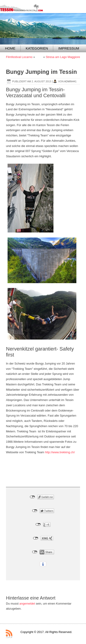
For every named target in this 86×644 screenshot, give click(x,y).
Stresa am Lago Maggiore (63, 57)
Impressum (69, 48)
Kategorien (37, 48)
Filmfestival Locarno (19, 57)
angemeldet (27, 604)
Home (10, 48)
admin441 (70, 81)
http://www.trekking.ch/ (60, 452)
